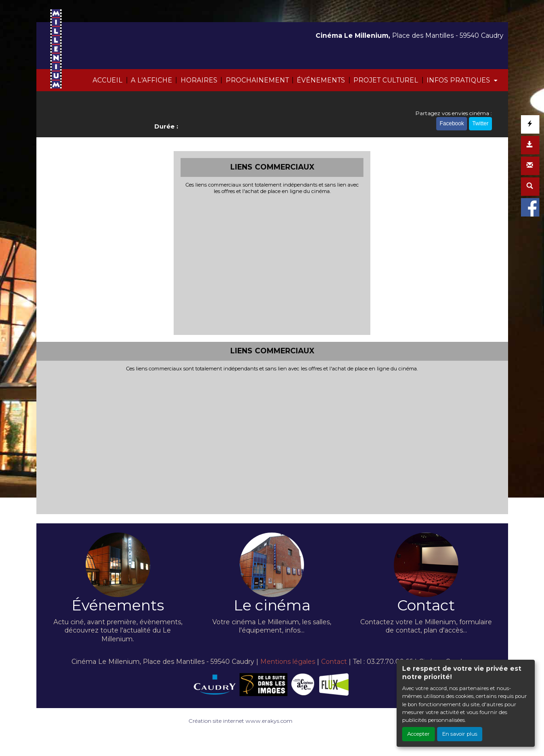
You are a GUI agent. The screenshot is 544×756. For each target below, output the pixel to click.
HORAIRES (199, 80)
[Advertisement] (272, 264)
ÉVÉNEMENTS (321, 80)
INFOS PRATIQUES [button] (459, 80)
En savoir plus (460, 734)
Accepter (418, 734)
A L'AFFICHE (152, 80)
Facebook (452, 123)
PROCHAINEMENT (257, 80)
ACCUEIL (108, 80)
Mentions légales (288, 662)
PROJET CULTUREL (386, 80)
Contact (334, 662)
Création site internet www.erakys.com (240, 721)
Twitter (480, 123)
